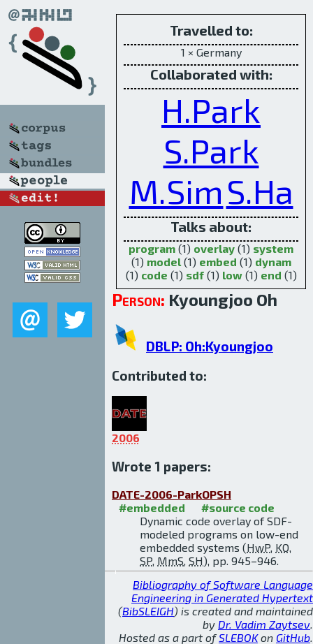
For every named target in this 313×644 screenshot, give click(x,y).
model (164, 262)
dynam (273, 262)
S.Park (211, 150)
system (273, 248)
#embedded (152, 507)
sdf (195, 275)
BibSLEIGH (148, 611)
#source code (238, 507)
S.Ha (260, 191)
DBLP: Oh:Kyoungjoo (210, 346)
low (232, 275)
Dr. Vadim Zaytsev (264, 624)
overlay (214, 248)
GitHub (293, 637)
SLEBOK (238, 637)
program (152, 248)
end (271, 275)
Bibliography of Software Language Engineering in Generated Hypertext (222, 591)
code (154, 275)
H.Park (211, 110)
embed (218, 262)
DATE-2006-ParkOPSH (172, 494)
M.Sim (176, 191)
